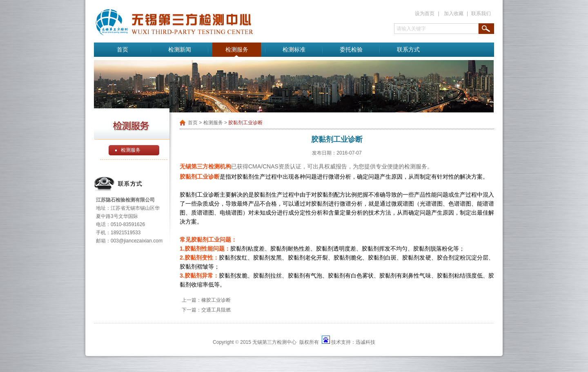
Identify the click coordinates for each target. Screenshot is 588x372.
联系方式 (408, 50)
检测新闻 (180, 50)
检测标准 (294, 50)
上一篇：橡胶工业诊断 (206, 300)
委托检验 (351, 50)
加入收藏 (454, 13)
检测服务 (237, 50)
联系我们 (481, 13)
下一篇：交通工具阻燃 (206, 310)
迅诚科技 (365, 342)
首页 (122, 50)
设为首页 (425, 13)
